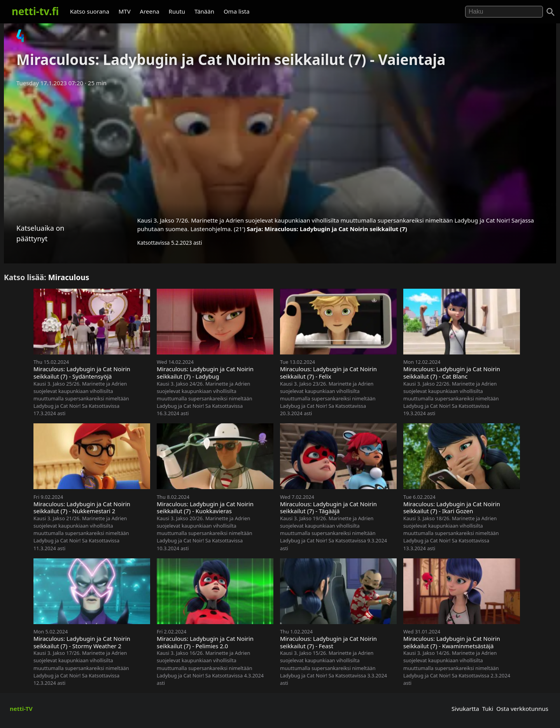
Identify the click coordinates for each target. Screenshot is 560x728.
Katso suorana (90, 11)
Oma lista (237, 11)
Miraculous (69, 277)
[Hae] (504, 12)
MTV (125, 11)
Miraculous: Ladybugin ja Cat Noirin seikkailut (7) (336, 229)
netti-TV (21, 709)
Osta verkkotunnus (522, 709)
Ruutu (177, 11)
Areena (150, 11)
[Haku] (551, 12)
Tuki (488, 709)
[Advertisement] (280, 149)
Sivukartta (465, 709)
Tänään (204, 11)
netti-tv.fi (35, 11)
